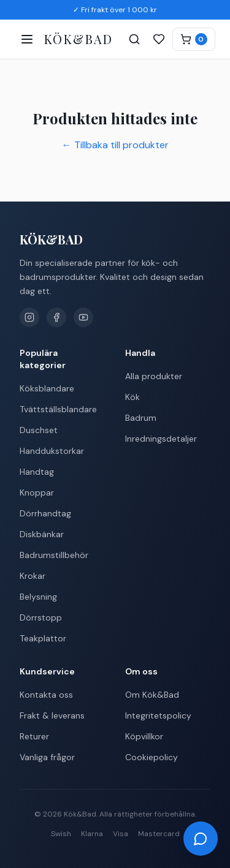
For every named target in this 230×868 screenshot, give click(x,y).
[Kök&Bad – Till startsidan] (79, 40)
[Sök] (134, 39)
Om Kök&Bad (152, 695)
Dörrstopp (41, 617)
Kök (132, 397)
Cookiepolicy (151, 757)
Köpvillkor (144, 736)
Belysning (38, 597)
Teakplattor (43, 638)
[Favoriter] (159, 39)
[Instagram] (29, 317)
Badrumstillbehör (54, 555)
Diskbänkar (42, 534)
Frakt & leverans (52, 715)
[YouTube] (83, 317)
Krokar (33, 576)
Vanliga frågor (47, 757)
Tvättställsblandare (58, 409)
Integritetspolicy (158, 715)
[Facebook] (56, 317)
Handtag (37, 472)
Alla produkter (154, 376)
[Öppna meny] (27, 39)
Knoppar (37, 492)
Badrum (141, 418)
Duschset (39, 430)
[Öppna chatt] (201, 839)
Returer (34, 736)
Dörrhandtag (45, 513)
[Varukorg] (194, 39)
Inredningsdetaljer (161, 439)
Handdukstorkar (52, 451)
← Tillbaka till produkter (115, 145)
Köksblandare (47, 388)
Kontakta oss (46, 695)
